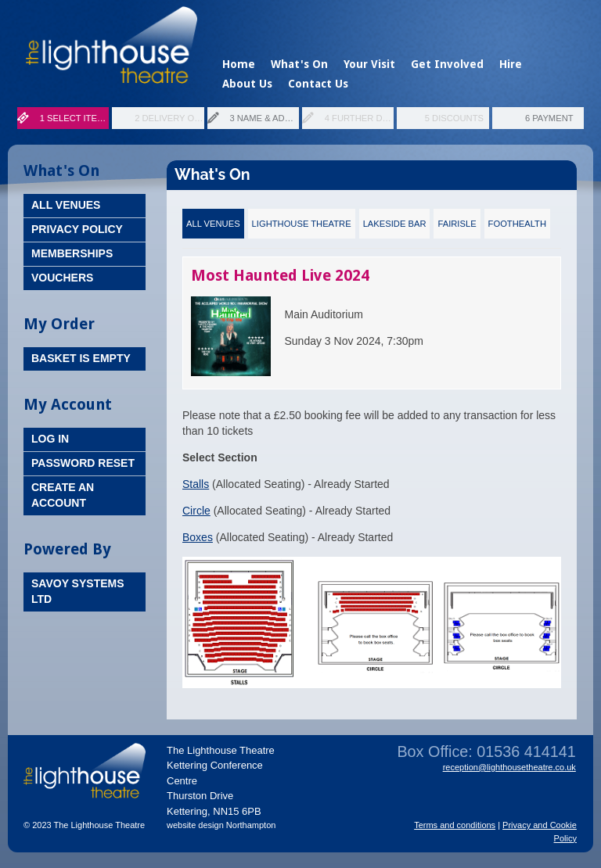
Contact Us (318, 84)
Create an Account (63, 495)
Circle (196, 511)
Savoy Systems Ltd (78, 591)
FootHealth (517, 224)
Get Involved (447, 64)
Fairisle (457, 224)
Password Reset (83, 463)
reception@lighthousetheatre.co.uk (509, 767)
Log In (50, 439)
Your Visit (369, 64)
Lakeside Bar (395, 224)
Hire (511, 64)
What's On (299, 64)
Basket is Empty (81, 358)
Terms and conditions (455, 825)
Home (239, 64)
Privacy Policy (77, 229)
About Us (247, 84)
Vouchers (62, 278)
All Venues (66, 205)
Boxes (198, 537)
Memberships (72, 253)
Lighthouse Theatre (302, 224)
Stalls (196, 484)
